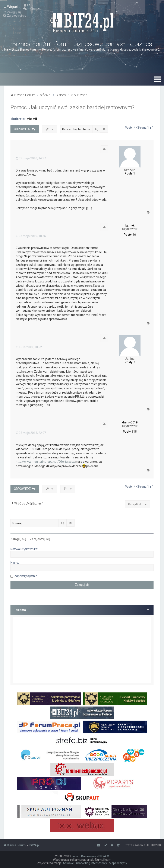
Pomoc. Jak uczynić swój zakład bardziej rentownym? (72, 107)
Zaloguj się (18, 539)
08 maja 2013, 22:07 (31, 433)
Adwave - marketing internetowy (85, 863)
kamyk (130, 225)
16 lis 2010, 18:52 (29, 347)
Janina (130, 359)
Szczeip (130, 170)
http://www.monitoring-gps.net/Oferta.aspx (45, 462)
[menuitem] (28, 5)
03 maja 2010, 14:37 (31, 158)
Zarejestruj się (40, 539)
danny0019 (130, 422)
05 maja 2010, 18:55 (31, 236)
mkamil (32, 119)
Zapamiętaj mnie (26, 576)
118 (134, 432)
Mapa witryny (118, 863)
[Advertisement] (82, 650)
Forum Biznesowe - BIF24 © (90, 856)
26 (134, 235)
